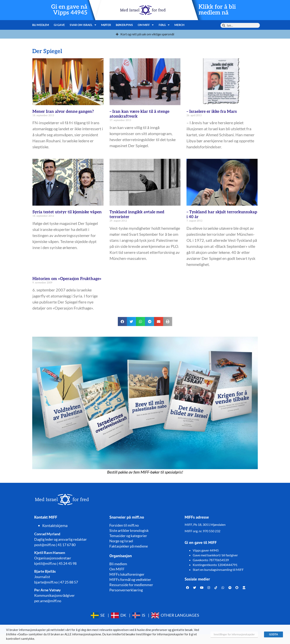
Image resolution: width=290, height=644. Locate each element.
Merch (180, 25)
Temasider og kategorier (128, 536)
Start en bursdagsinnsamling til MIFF (218, 570)
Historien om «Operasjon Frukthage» (67, 279)
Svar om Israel (83, 25)
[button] (122, 321)
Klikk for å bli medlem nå (217, 10)
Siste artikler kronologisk (129, 530)
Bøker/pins (124, 25)
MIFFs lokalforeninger (127, 574)
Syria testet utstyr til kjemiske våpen (67, 212)
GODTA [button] (273, 634)
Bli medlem (41, 25)
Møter (106, 25)
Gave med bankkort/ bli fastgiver (215, 555)
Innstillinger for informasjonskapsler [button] (234, 634)
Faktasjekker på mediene (129, 546)
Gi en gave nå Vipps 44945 (69, 10)
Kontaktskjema (55, 526)
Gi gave (59, 25)
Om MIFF (146, 25)
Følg (164, 25)
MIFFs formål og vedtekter (130, 579)
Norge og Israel (121, 541)
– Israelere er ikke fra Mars (212, 112)
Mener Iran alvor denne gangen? (63, 112)
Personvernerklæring (126, 590)
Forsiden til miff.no (124, 525)
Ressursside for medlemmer (131, 585)
